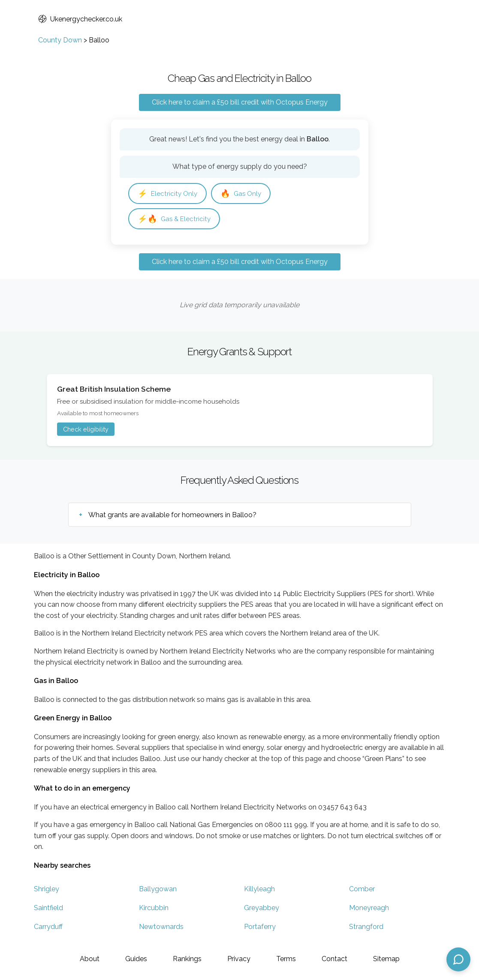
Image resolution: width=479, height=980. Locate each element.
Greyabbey (262, 908)
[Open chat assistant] (458, 959)
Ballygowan (158, 889)
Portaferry (260, 927)
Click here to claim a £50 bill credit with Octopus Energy (240, 102)
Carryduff (48, 927)
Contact (334, 959)
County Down (60, 40)
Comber (362, 889)
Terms (286, 959)
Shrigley (47, 889)
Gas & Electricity (174, 219)
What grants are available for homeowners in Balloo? (172, 515)
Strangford (366, 927)
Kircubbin (154, 908)
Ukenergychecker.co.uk (80, 19)
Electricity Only (167, 193)
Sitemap (386, 959)
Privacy (239, 959)
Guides (136, 959)
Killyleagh (259, 889)
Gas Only (241, 193)
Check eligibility (86, 429)
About (90, 959)
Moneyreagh (369, 908)
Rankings (187, 959)
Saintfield (48, 908)
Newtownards (161, 927)
